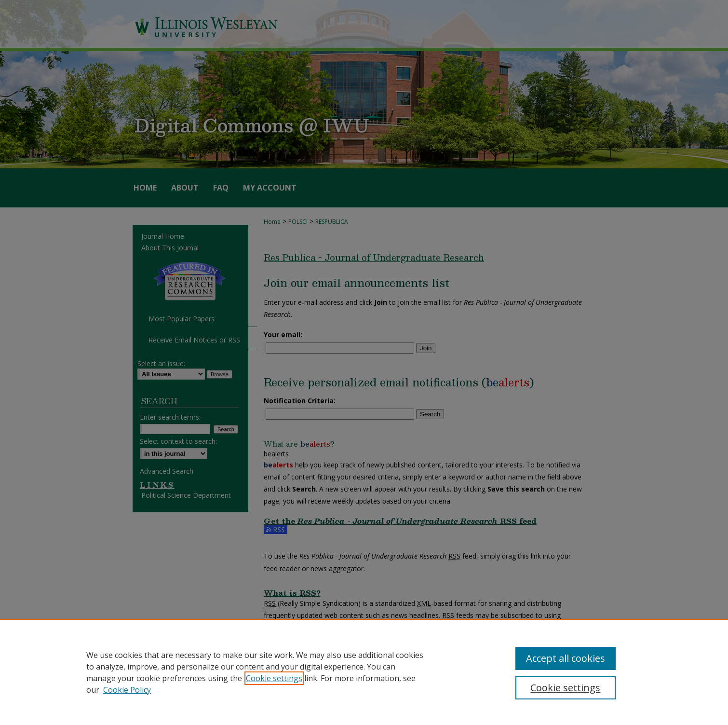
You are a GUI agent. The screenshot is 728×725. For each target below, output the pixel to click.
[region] (364, 672)
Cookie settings (274, 678)
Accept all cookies (566, 658)
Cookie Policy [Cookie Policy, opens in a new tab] (127, 690)
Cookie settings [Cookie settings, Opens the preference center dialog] (565, 688)
